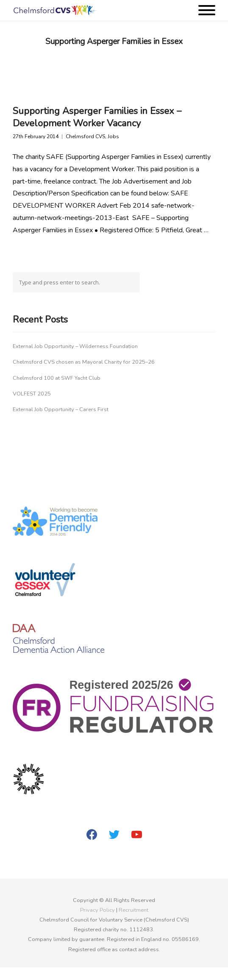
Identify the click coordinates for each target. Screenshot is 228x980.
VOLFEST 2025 (32, 394)
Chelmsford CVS (85, 137)
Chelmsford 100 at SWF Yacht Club (57, 378)
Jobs (113, 137)
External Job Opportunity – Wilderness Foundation (75, 346)
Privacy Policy (97, 910)
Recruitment (133, 910)
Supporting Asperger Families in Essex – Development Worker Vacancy (97, 117)
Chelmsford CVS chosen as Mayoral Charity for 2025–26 (84, 362)
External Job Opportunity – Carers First (61, 409)
